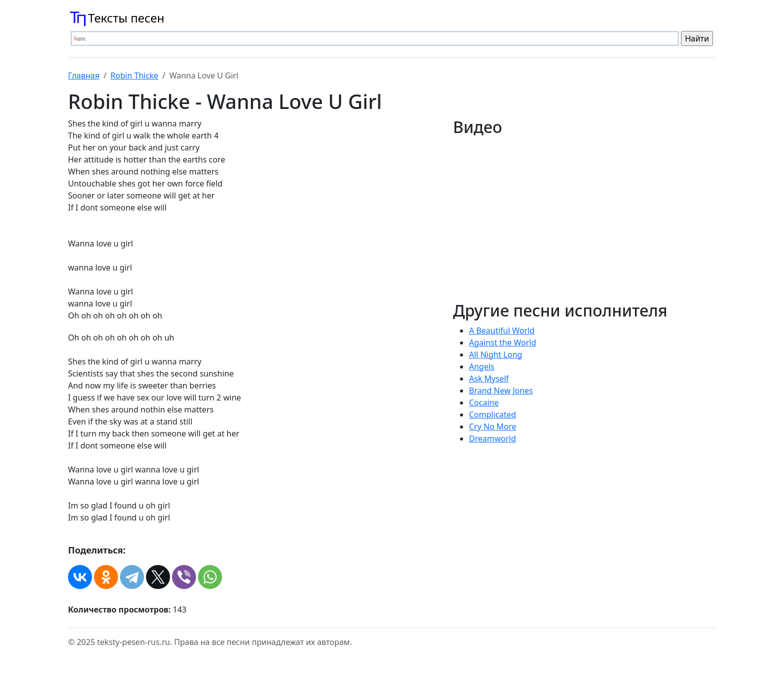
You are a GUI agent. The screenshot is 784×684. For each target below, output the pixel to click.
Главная (84, 75)
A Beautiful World (502, 330)
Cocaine (484, 402)
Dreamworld (492, 438)
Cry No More (493, 426)
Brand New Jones (501, 390)
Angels (482, 366)
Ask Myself (489, 378)
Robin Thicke (134, 75)
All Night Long (495, 354)
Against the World (502, 342)
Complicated (492, 414)
